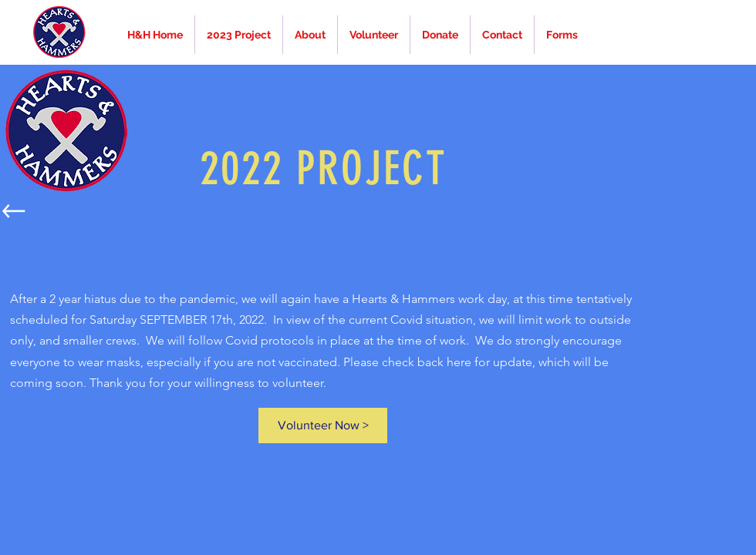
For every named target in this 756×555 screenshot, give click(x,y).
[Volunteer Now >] (323, 425)
